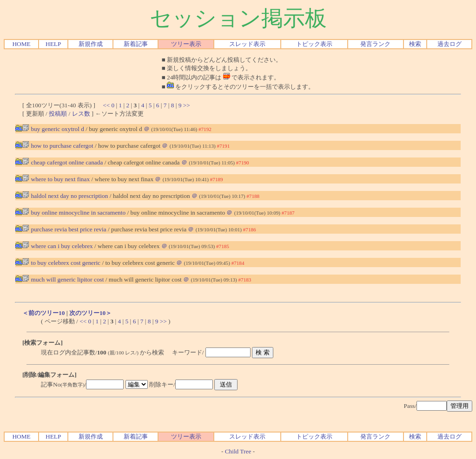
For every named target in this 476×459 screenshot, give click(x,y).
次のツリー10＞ (90, 313)
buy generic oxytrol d (53, 129)
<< (106, 105)
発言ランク (375, 44)
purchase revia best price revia (64, 229)
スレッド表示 (247, 44)
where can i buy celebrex (58, 246)
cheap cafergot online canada (63, 162)
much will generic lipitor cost (63, 279)
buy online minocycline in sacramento (74, 213)
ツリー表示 (186, 44)
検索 (415, 44)
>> (187, 105)
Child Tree (238, 451)
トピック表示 (314, 44)
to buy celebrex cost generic (61, 263)
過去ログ (450, 44)
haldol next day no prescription (65, 196)
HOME (21, 44)
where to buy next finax (56, 179)
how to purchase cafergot (58, 146)
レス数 (81, 114)
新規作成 (91, 44)
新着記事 (136, 44)
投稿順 (58, 114)
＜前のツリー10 (43, 313)
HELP (53, 44)
